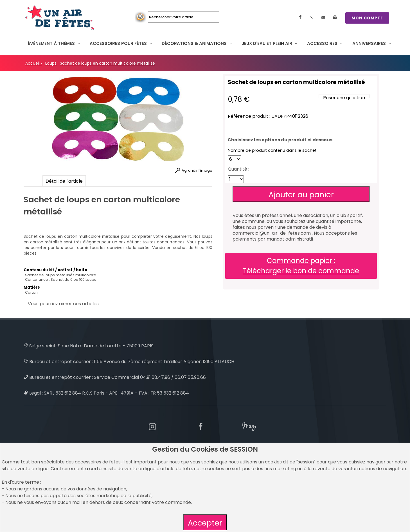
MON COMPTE (367, 18)
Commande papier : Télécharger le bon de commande (301, 266)
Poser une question (344, 98)
